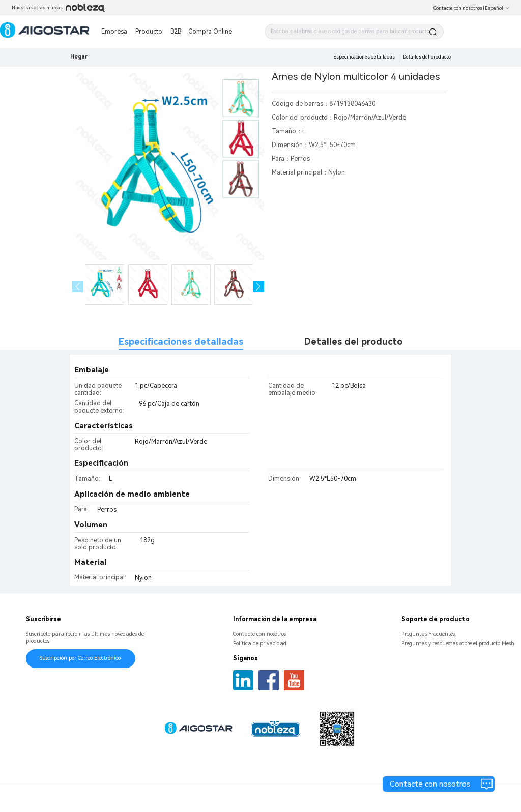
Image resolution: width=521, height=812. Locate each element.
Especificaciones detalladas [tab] (181, 342)
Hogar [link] (79, 57)
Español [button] (497, 8)
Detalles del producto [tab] (353, 342)
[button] (259, 287)
